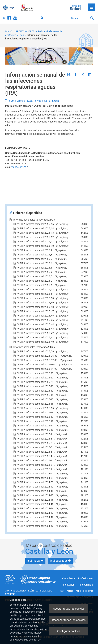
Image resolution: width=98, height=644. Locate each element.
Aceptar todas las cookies (69, 609)
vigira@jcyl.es (20, 167)
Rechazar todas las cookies (69, 620)
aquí (16, 626)
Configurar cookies (69, 631)
